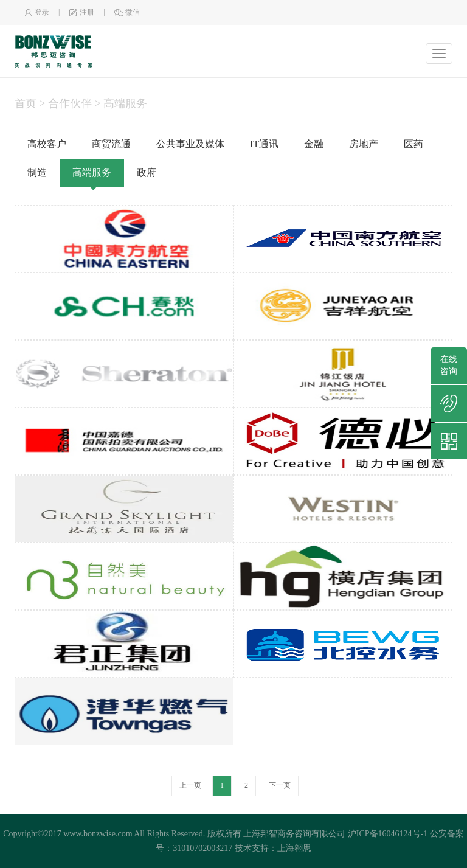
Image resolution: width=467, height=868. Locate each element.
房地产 (364, 144)
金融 (314, 144)
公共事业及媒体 (190, 144)
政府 (147, 172)
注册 (81, 12)
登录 (36, 12)
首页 (26, 103)
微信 (127, 12)
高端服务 (92, 172)
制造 (37, 172)
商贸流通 (111, 144)
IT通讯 (264, 144)
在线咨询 (449, 365)
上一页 (190, 785)
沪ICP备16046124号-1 (388, 834)
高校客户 (47, 144)
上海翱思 (294, 848)
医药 (413, 144)
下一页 (280, 785)
